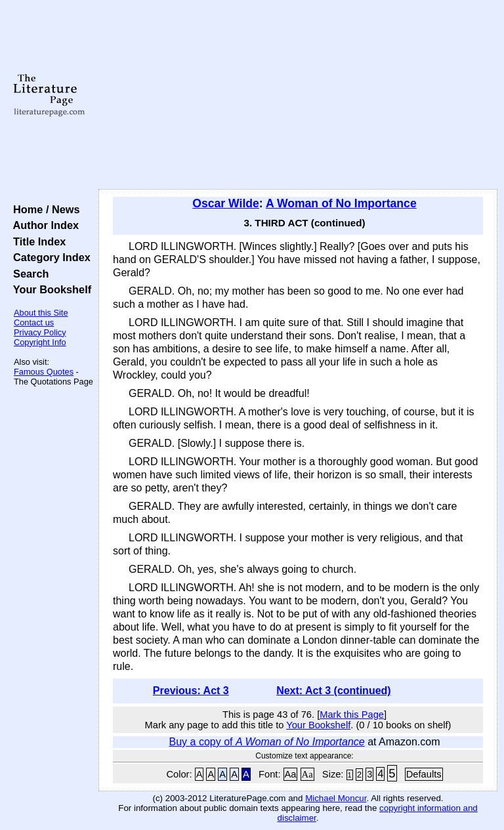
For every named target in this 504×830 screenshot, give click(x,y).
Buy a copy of (267, 742)
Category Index (49, 257)
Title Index (36, 241)
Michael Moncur (336, 798)
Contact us (34, 322)
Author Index (43, 225)
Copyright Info (40, 342)
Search (28, 274)
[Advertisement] (298, 95)
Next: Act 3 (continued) (334, 691)
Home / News (44, 209)
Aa (291, 774)
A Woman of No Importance (341, 203)
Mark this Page (352, 715)
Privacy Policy (40, 332)
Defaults (424, 774)
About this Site (41, 313)
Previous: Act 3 (191, 691)
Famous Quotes (44, 372)
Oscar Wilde (226, 203)
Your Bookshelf (49, 289)
